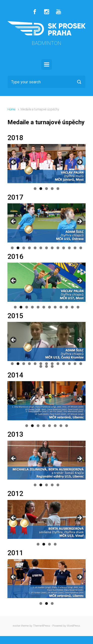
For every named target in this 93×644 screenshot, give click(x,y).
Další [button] (79, 162)
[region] (46, 164)
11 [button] (69, 248)
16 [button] (52, 366)
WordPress (73, 626)
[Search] (46, 82)
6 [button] (41, 248)
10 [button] (64, 248)
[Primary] (47, 64)
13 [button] (81, 248)
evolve (16, 626)
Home (11, 109)
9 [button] (58, 248)
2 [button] (41, 189)
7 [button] (46, 248)
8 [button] (52, 248)
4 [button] (52, 189)
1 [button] (35, 189)
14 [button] (41, 366)
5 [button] (58, 189)
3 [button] (46, 189)
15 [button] (46, 366)
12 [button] (75, 248)
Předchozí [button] (14, 162)
